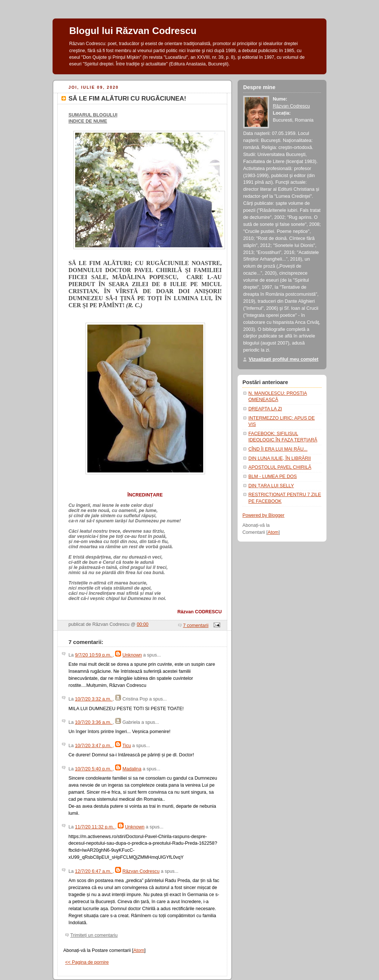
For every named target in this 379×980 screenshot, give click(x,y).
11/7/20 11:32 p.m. (95, 827)
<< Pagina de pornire (87, 962)
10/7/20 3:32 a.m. (94, 699)
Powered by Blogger (264, 515)
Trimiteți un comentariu (94, 935)
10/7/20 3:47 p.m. (94, 746)
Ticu (126, 746)
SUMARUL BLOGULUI (93, 115)
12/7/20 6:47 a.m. (94, 871)
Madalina (132, 769)
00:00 (143, 624)
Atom (139, 950)
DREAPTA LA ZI (265, 409)
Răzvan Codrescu (141, 871)
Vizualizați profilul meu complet (284, 359)
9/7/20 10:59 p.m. (94, 655)
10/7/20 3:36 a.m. (94, 722)
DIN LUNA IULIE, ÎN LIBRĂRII (280, 458)
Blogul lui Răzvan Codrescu (133, 31)
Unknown (132, 655)
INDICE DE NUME (88, 121)
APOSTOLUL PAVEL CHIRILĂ (280, 467)
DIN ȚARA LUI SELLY (271, 486)
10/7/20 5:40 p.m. (94, 769)
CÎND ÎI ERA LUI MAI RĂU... (278, 449)
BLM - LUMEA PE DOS (273, 477)
